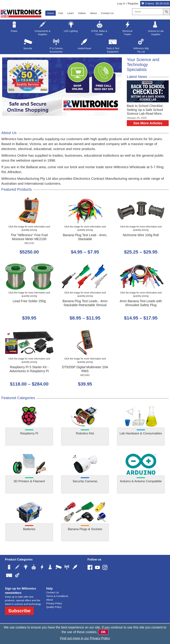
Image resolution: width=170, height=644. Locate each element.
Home (51, 13)
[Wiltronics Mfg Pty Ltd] (17, 576)
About (93, 13)
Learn (70, 13)
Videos (82, 13)
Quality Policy (54, 607)
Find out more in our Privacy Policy (85, 638)
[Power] (9, 567)
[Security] (59, 567)
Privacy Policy (54, 603)
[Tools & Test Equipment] (9, 576)
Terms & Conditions (57, 596)
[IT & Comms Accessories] (67, 567)
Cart (61, 13)
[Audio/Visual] (75, 567)
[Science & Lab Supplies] (50, 567)
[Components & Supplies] (17, 567)
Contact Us (107, 13)
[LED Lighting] (26, 567)
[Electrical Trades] (42, 567)
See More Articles (148, 123)
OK (103, 632)
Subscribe (19, 611)
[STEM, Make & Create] (34, 567)
